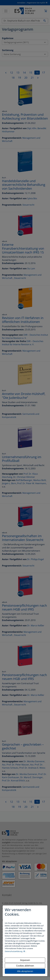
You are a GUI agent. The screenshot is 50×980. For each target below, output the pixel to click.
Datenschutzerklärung (14, 951)
